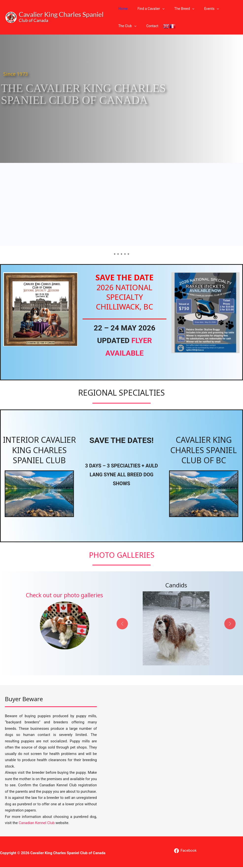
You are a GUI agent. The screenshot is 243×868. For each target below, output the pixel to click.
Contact (148, 26)
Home (121, 9)
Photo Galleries (121, 555)
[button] (158, 9)
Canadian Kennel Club (37, 824)
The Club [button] (126, 26)
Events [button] (201, 9)
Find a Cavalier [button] (147, 9)
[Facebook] (185, 851)
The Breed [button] (177, 9)
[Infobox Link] (64, 621)
